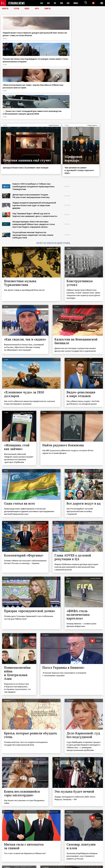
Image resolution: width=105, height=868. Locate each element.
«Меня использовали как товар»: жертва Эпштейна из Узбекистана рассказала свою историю (66, 39)
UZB (69, 3)
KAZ (42, 3)
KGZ (49, 3)
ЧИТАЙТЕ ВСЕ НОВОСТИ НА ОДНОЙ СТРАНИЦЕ (53, 178)
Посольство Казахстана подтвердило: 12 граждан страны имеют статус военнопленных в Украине (39, 41)
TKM (62, 3)
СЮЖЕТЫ (49, 9)
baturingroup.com (68, 866)
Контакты (7, 862)
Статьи (17, 9)
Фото (38, 9)
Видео (28, 9)
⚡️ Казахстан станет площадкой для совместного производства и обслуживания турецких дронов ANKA (92, 41)
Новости (5, 9)
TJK (55, 3)
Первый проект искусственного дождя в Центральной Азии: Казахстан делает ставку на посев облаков (13, 41)
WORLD (76, 3)
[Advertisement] (89, 130)
